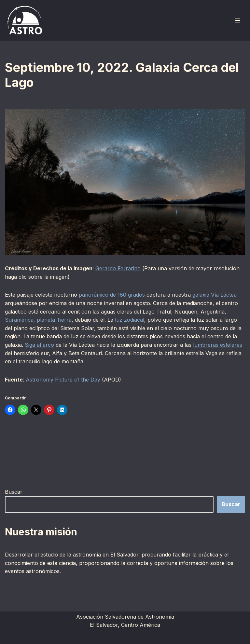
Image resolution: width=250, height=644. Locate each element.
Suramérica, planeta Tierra (38, 320)
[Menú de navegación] (237, 20)
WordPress (158, 637)
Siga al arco (39, 345)
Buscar (14, 492)
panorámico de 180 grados (112, 295)
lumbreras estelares (218, 345)
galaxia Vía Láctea (215, 295)
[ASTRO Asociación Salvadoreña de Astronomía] (24, 20)
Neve (85, 637)
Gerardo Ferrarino (118, 268)
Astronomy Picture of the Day (63, 380)
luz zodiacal (130, 320)
